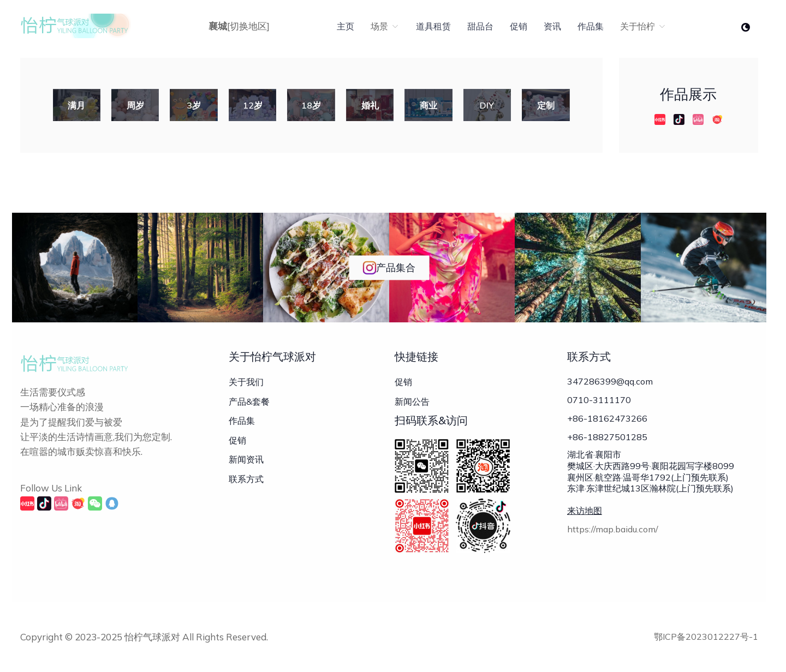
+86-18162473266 (607, 418)
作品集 (591, 26)
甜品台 (480, 26)
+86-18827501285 (607, 437)
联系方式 (246, 479)
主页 (346, 26)
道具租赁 (433, 26)
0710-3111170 (599, 400)
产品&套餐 (249, 401)
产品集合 (389, 268)
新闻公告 (412, 401)
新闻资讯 (246, 459)
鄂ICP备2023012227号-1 (706, 637)
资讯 (552, 26)
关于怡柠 (643, 26)
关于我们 (246, 382)
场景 (385, 26)
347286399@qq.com (610, 381)
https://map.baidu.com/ (613, 529)
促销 (519, 26)
